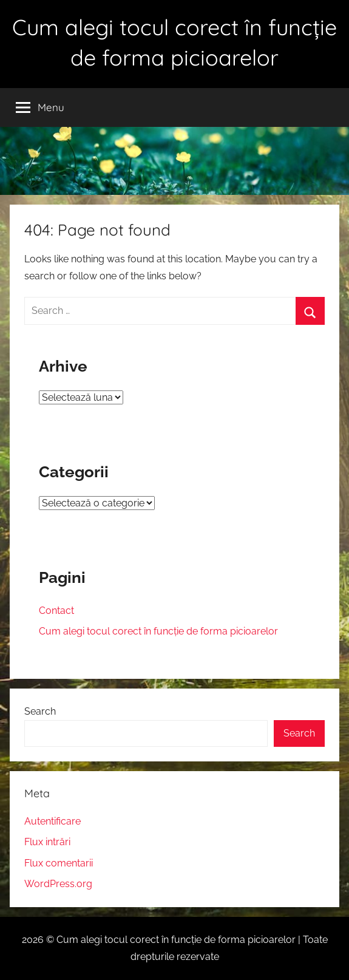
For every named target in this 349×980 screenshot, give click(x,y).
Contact (56, 611)
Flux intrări (47, 842)
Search (40, 711)
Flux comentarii (59, 863)
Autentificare (53, 821)
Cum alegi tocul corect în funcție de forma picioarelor (158, 631)
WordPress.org (58, 884)
